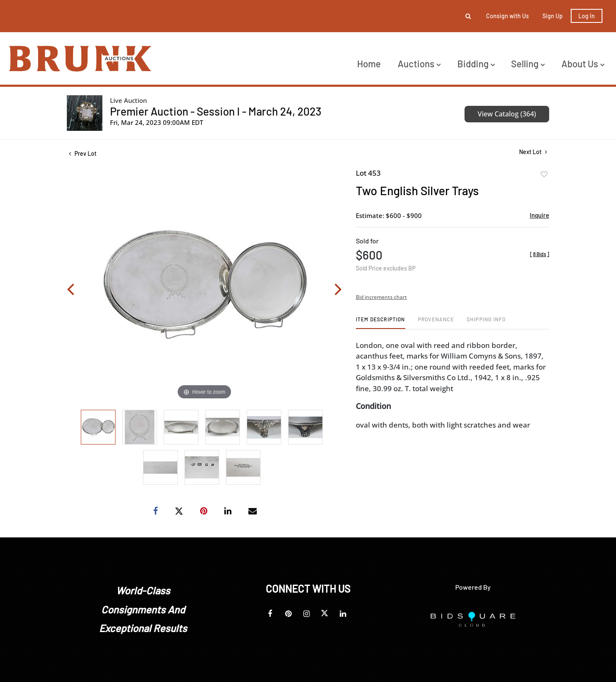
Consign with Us (507, 16)
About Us (583, 64)
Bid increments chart (381, 297)
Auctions (419, 64)
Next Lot (533, 152)
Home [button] (369, 64)
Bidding (476, 64)
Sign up (553, 16)
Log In (587, 16)
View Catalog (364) (507, 114)
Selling (528, 64)
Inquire (539, 215)
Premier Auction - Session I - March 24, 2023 (216, 111)
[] (540, 254)
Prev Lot (83, 153)
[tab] (381, 322)
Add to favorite (544, 174)
